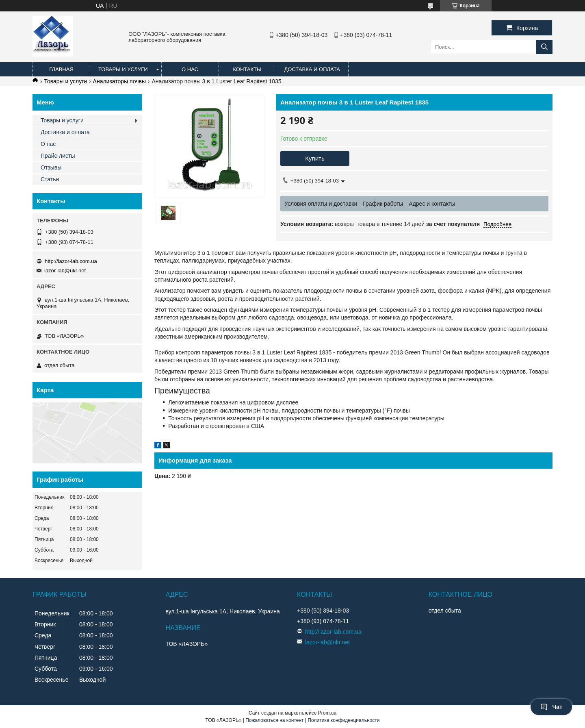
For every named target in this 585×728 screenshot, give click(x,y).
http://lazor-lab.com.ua (71, 261)
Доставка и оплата (312, 69)
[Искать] (544, 47)
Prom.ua (327, 713)
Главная (61, 69)
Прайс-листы (58, 156)
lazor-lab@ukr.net (65, 271)
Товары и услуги (123, 69)
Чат (551, 707)
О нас (190, 69)
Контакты (247, 69)
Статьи (50, 179)
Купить (315, 158)
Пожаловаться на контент (274, 720)
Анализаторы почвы (119, 81)
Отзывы (51, 167)
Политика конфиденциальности (343, 720)
